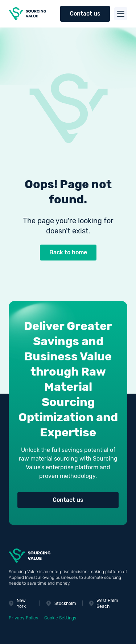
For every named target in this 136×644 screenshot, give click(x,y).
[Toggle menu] (121, 14)
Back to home (68, 252)
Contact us (85, 14)
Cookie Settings (60, 618)
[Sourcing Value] (29, 14)
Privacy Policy (24, 618)
